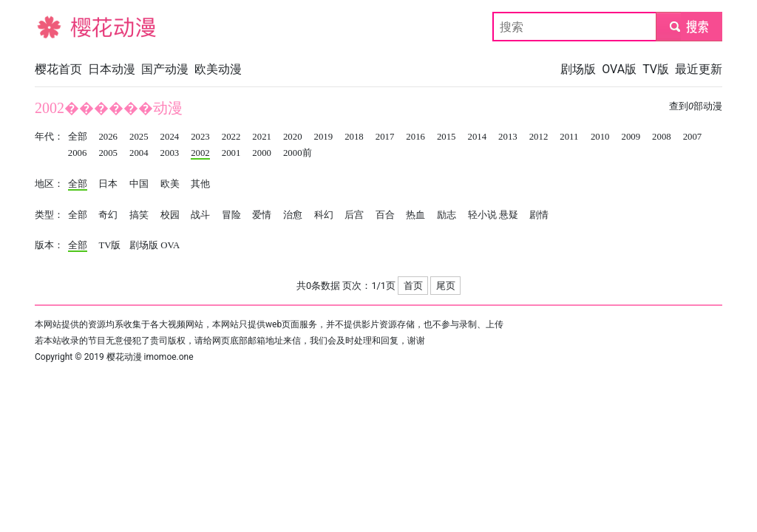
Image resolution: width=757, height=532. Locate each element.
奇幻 (108, 215)
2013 (508, 137)
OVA (170, 245)
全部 (78, 137)
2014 (478, 137)
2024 (170, 137)
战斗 (200, 215)
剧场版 (578, 69)
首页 (413, 286)
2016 (415, 137)
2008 (662, 137)
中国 (139, 184)
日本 (108, 184)
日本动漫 (112, 69)
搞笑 (139, 215)
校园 (170, 215)
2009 (631, 137)
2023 (200, 137)
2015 (447, 137)
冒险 (231, 215)
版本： (49, 245)
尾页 (446, 286)
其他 (200, 184)
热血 (415, 215)
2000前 (298, 153)
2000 (262, 153)
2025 (139, 137)
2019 (324, 137)
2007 (693, 137)
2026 (108, 137)
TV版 (656, 69)
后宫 (354, 215)
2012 (539, 137)
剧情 (539, 215)
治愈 (293, 215)
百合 (385, 215)
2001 (231, 153)
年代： (49, 137)
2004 (139, 153)
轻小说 (482, 215)
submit (689, 26)
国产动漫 (165, 69)
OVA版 (619, 69)
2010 (600, 137)
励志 (447, 215)
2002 (200, 153)
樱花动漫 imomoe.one (150, 357)
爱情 (262, 215)
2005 (108, 153)
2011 (569, 137)
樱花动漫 (58, 26)
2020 (293, 137)
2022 (231, 137)
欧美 (170, 184)
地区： (49, 184)
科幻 (324, 215)
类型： (49, 215)
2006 (78, 153)
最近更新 (699, 69)
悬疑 (509, 215)
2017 (385, 137)
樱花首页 (58, 69)
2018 (354, 137)
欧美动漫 (218, 69)
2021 (262, 137)
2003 (170, 153)
